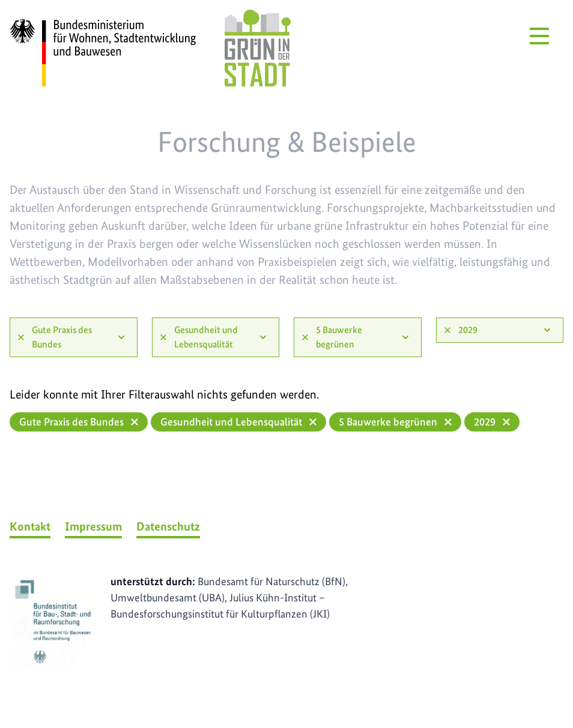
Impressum (93, 526)
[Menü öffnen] (539, 36)
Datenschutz (168, 526)
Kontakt (30, 526)
